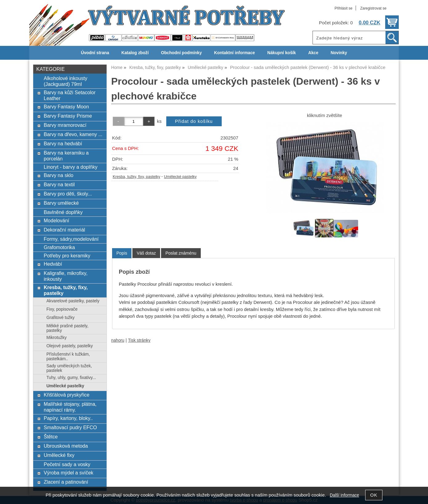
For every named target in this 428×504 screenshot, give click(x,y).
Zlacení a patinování (66, 482)
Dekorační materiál (64, 230)
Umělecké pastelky (180, 177)
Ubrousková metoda (66, 446)
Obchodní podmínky (182, 53)
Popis (122, 253)
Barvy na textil (59, 184)
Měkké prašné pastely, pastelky (67, 328)
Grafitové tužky (61, 318)
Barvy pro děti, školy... (68, 194)
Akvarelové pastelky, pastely (73, 301)
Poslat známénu (181, 253)
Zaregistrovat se (373, 8)
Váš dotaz (146, 253)
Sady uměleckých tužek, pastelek (69, 368)
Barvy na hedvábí (63, 143)
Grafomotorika (59, 247)
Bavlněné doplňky (63, 212)
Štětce (51, 437)
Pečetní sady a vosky (67, 464)
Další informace (344, 495)
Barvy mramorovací (65, 125)
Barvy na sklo (59, 175)
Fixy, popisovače (62, 309)
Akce (313, 53)
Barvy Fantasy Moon (66, 107)
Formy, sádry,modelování (71, 239)
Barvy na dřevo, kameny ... (73, 134)
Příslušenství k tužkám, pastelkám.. (68, 357)
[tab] (122, 253)
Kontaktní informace (234, 53)
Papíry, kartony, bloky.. (68, 418)
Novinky (339, 53)
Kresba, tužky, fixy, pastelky (136, 177)
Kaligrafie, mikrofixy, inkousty (66, 276)
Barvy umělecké (61, 203)
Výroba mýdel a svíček (69, 473)
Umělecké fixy (59, 455)
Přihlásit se (343, 8)
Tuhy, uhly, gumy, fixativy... (71, 378)
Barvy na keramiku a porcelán (66, 156)
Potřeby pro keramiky (67, 256)
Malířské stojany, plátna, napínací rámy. (70, 407)
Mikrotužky (57, 338)
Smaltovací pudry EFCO (70, 427)
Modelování (57, 220)
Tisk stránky (139, 340)
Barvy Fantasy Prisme (68, 116)
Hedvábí (53, 264)
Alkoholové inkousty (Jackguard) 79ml (66, 81)
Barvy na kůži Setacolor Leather (70, 95)
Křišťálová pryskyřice (67, 395)
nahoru (118, 340)
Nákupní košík (282, 53)
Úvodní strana (95, 53)
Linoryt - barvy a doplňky (71, 167)
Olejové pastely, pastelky (70, 346)
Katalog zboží (135, 53)
